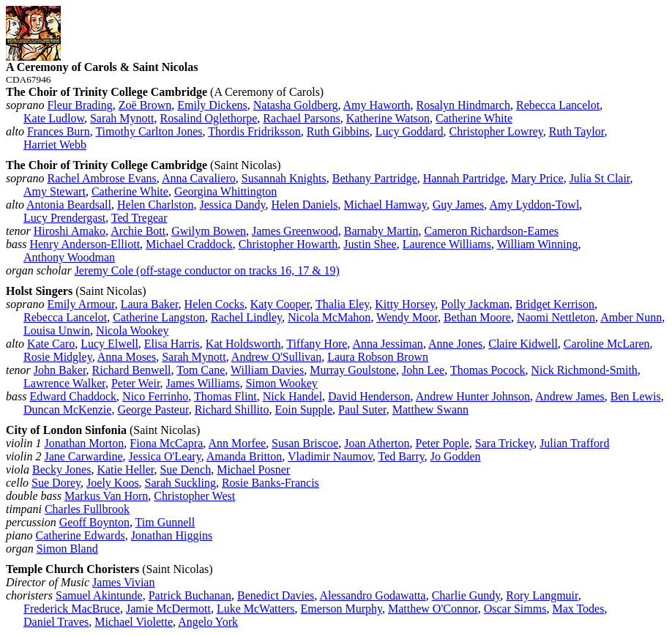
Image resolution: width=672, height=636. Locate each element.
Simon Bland (67, 549)
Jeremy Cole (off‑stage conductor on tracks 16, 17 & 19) (207, 270)
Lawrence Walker (64, 383)
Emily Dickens (212, 105)
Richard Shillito (232, 409)
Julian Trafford (574, 443)
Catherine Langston (159, 317)
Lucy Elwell (109, 344)
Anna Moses (127, 357)
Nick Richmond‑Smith (585, 370)
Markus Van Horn (106, 496)
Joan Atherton (377, 443)
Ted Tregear (139, 218)
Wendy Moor (407, 317)
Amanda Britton (244, 456)
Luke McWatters (256, 609)
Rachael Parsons (301, 118)
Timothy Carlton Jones (149, 131)
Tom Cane (201, 370)
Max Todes (578, 609)
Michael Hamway (385, 205)
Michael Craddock (189, 244)
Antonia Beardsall (69, 205)
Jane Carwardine (83, 456)
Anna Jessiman (387, 344)
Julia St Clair (600, 178)
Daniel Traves (56, 622)
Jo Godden (456, 456)
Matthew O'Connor (433, 609)
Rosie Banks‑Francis (270, 483)
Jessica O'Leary (165, 456)
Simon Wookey (281, 383)
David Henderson (369, 396)
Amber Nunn (631, 317)
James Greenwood (295, 231)
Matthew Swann (430, 409)
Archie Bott (138, 231)
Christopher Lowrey (496, 131)
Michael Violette (134, 622)
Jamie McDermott (168, 609)
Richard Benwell (132, 370)
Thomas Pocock (488, 370)
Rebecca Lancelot (558, 105)
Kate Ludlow (54, 118)
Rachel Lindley (246, 317)
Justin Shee (370, 244)
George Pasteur (153, 409)
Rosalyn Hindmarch (463, 105)
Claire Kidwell (523, 344)
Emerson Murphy (341, 609)
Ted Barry (402, 456)
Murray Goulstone (353, 370)
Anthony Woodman (69, 257)
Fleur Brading (79, 105)
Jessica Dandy (232, 205)
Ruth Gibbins (338, 131)
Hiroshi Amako (70, 231)
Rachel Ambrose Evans (101, 178)
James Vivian (123, 582)
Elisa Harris (172, 344)
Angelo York (208, 622)
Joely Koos (113, 483)
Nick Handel (292, 396)
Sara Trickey (504, 443)
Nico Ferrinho (155, 396)
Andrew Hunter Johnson (473, 396)
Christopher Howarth (288, 244)
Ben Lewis (636, 396)
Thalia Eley (342, 304)
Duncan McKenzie (67, 409)
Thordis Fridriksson (254, 131)
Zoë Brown (145, 105)
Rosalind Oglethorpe (208, 118)
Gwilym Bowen (209, 231)
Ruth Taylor (577, 131)
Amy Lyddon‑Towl (534, 205)
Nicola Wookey (132, 330)
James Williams (203, 383)
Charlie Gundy (466, 595)
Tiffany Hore (317, 344)
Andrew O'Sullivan (276, 357)
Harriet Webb (55, 145)
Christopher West (194, 496)
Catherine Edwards (80, 535)
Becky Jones (61, 469)
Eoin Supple (303, 409)
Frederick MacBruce (72, 609)
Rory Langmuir (542, 595)
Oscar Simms (515, 609)
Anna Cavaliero (199, 178)
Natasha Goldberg (296, 105)
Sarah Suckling (180, 483)
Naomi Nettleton (556, 317)
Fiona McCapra (166, 443)
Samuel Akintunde (99, 595)
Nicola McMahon (329, 317)
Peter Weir (136, 383)
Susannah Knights (284, 178)
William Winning (538, 244)
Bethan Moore (477, 317)
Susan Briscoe (305, 443)
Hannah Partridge (464, 178)
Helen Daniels (304, 205)
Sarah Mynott (122, 118)
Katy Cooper (280, 304)
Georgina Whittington (225, 191)
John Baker (60, 370)
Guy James (459, 205)
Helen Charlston (155, 205)
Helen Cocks (214, 304)
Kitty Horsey (405, 304)
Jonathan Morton (84, 443)
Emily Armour (81, 304)
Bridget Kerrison (555, 304)
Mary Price (537, 178)
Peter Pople (443, 443)
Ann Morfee (237, 443)
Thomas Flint (225, 396)
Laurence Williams (447, 244)
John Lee (423, 370)
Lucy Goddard (410, 131)
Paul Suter (362, 409)
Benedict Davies (276, 595)
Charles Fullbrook (87, 509)
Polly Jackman (475, 304)
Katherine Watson (388, 118)
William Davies (267, 370)
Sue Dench (185, 469)
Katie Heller (125, 469)
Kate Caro (51, 344)
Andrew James (570, 396)
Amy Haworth (377, 105)
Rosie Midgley (58, 357)
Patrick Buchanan (190, 595)
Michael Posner (253, 469)
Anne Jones (455, 344)
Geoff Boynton (94, 522)
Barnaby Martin (381, 231)
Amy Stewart (55, 191)
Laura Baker (150, 304)
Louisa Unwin (57, 330)
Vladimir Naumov (330, 456)
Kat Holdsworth (243, 344)
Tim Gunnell (165, 522)
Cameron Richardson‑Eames (492, 231)
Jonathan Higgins (172, 535)
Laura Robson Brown (378, 357)
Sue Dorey (56, 483)
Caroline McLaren (607, 344)
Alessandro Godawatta (372, 595)
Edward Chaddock (73, 396)
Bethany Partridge (375, 178)
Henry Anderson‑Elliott (85, 244)
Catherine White (474, 118)
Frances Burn (59, 131)
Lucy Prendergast (64, 218)
